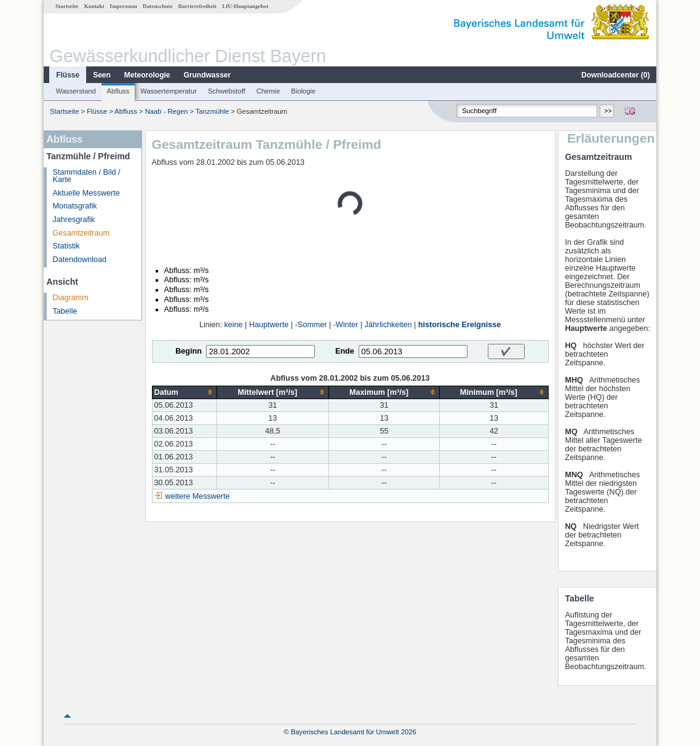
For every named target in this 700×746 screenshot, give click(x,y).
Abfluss (118, 91)
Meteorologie (147, 75)
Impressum (124, 6)
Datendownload (80, 260)
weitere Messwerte (198, 496)
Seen (102, 75)
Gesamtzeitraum (81, 233)
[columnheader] (184, 392)
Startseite (67, 6)
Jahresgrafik (74, 220)
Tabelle (65, 311)
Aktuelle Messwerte (86, 193)
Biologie (303, 91)
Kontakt (94, 6)
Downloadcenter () (615, 75)
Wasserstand (76, 91)
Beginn (189, 351)
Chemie (268, 91)
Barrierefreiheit (197, 6)
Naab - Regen (167, 111)
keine (234, 325)
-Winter (346, 325)
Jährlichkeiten (388, 325)
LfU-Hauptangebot (245, 6)
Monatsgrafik (75, 206)
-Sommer (311, 325)
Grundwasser (208, 75)
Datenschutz (158, 6)
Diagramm (71, 298)
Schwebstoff (227, 91)
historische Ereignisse (459, 325)
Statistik (66, 246)
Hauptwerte (269, 325)
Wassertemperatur (169, 91)
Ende (345, 351)
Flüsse (68, 75)
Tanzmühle (212, 111)
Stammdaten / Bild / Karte (87, 176)
